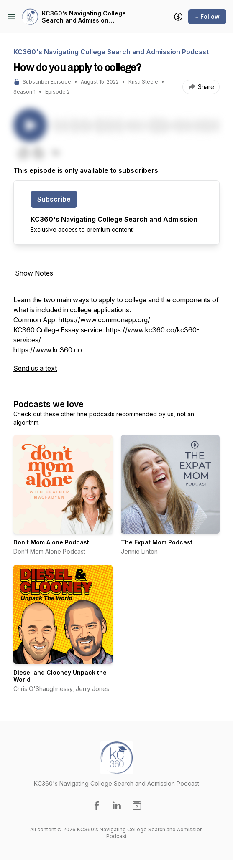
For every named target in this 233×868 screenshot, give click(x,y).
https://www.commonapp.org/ (104, 320)
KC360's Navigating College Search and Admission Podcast (84, 17)
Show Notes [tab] (34, 273)
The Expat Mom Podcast (157, 542)
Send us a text (35, 368)
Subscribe (54, 199)
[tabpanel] (116, 338)
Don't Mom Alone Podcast (51, 542)
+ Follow (207, 16)
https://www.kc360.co (48, 350)
